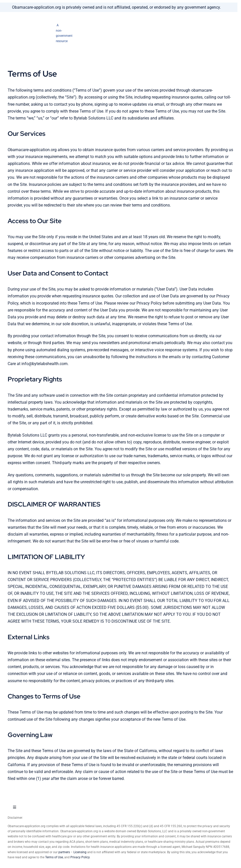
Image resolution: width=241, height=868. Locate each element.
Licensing (80, 852)
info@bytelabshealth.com (45, 364)
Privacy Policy (80, 857)
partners (64, 852)
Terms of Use (54, 857)
